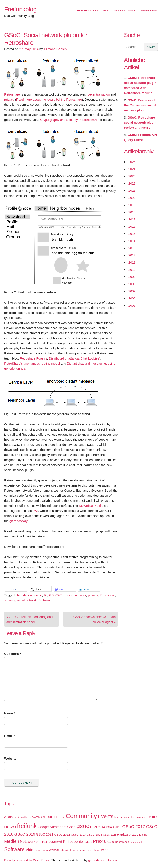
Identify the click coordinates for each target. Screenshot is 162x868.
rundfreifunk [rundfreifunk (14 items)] (136, 842)
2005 (132, 306)
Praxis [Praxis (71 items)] (99, 841)
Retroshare (12, 94)
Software (45, 600)
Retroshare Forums (33, 358)
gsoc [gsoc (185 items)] (83, 826)
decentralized (33, 595)
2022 (132, 183)
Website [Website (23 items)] (54, 850)
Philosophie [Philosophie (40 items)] (73, 842)
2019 (132, 205)
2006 (132, 298)
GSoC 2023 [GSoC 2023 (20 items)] (78, 835)
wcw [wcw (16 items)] (45, 850)
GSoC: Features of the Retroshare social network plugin (140, 105)
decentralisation (99, 94)
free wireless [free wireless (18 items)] (139, 817)
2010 (132, 270)
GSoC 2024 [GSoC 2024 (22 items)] (94, 835)
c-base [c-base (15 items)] (61, 817)
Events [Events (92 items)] (106, 816)
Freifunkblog (20, 9)
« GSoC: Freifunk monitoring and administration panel (29, 619)
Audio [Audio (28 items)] (8, 817)
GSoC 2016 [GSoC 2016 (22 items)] (114, 827)
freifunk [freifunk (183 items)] (27, 826)
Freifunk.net (88, 10)
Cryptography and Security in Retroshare (69, 120)
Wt (36, 511)
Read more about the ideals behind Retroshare (49, 99)
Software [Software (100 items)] (14, 849)
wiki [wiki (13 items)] (62, 850)
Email (9, 736)
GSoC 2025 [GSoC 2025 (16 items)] (110, 835)
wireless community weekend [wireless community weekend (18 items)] (83, 850)
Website (10, 758)
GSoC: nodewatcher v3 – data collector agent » (95, 619)
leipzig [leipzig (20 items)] (143, 835)
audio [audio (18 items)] (17, 817)
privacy (9, 99)
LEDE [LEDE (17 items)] (135, 835)
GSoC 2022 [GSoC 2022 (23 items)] (62, 835)
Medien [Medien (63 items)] (12, 841)
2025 (132, 162)
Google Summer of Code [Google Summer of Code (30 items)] (57, 827)
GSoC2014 (57, 595)
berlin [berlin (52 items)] (52, 817)
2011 (132, 262)
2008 (132, 284)
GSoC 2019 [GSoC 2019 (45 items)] (25, 834)
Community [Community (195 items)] (81, 816)
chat (18, 595)
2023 (132, 176)
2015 (132, 234)
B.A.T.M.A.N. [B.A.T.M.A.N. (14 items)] (39, 817)
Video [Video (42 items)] (30, 850)
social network (27, 600)
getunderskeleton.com (104, 860)
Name (10, 713)
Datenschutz (125, 10)
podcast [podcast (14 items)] (88, 842)
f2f (46, 595)
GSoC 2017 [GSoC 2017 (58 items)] (134, 826)
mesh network (76, 595)
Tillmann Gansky (55, 49)
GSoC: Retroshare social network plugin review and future (140, 122)
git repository (18, 521)
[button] (16, 589)
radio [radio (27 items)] (110, 842)
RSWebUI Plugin (91, 506)
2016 (132, 226)
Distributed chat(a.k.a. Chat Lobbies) (75, 358)
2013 (132, 248)
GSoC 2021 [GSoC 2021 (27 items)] (45, 835)
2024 (132, 169)
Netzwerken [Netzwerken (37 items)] (30, 842)
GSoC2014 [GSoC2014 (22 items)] (98, 827)
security (10, 600)
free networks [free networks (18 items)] (122, 817)
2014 (132, 241)
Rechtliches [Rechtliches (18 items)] (122, 842)
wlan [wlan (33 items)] (105, 850)
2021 (132, 191)
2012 (132, 255)
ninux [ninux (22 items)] (44, 842)
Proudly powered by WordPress (26, 860)
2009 (132, 277)
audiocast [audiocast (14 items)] (26, 817)
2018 (132, 212)
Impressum (149, 10)
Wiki (106, 10)
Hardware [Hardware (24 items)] (124, 835)
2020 (132, 198)
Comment (13, 654)
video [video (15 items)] (39, 850)
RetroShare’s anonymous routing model (32, 363)
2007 (132, 291)
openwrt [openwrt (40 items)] (55, 842)
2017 (132, 219)
